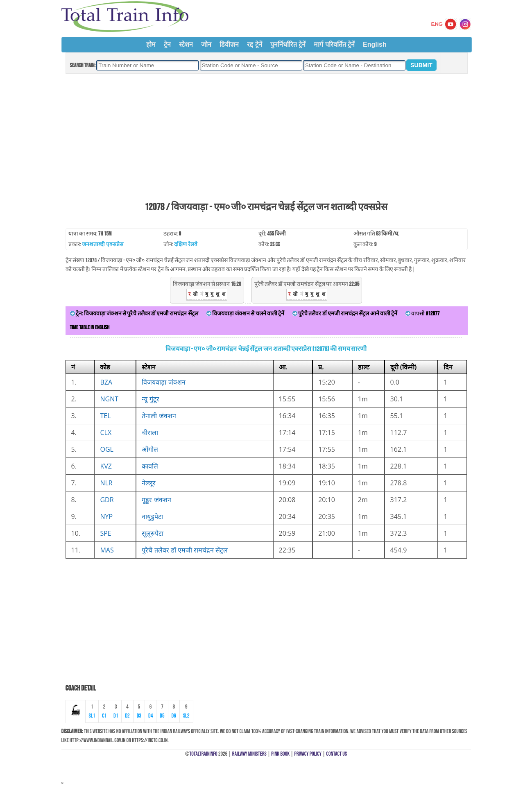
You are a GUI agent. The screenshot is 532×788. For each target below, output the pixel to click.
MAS (107, 550)
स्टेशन (186, 44)
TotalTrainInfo (203, 754)
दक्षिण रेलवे (186, 244)
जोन (206, 44)
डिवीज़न (229, 44)
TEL (105, 416)
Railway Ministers (249, 754)
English (375, 44)
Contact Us (337, 754)
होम (151, 44)
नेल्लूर (149, 483)
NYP (106, 516)
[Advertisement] (266, 133)
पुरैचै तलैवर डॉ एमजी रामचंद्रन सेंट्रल (185, 550)
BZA (106, 382)
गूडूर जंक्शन (156, 500)
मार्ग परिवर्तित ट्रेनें (334, 44)
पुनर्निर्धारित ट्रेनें (288, 44)
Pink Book (280, 754)
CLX (106, 432)
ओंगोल (150, 449)
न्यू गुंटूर (150, 399)
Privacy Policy (308, 754)
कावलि (150, 466)
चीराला (150, 432)
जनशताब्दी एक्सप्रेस (102, 244)
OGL (106, 449)
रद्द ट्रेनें (254, 44)
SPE (105, 533)
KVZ (106, 466)
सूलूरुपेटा (153, 533)
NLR (106, 483)
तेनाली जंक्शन (159, 416)
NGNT (109, 399)
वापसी (422, 314)
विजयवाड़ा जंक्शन (163, 382)
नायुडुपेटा (152, 516)
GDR (107, 500)
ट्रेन (167, 44)
